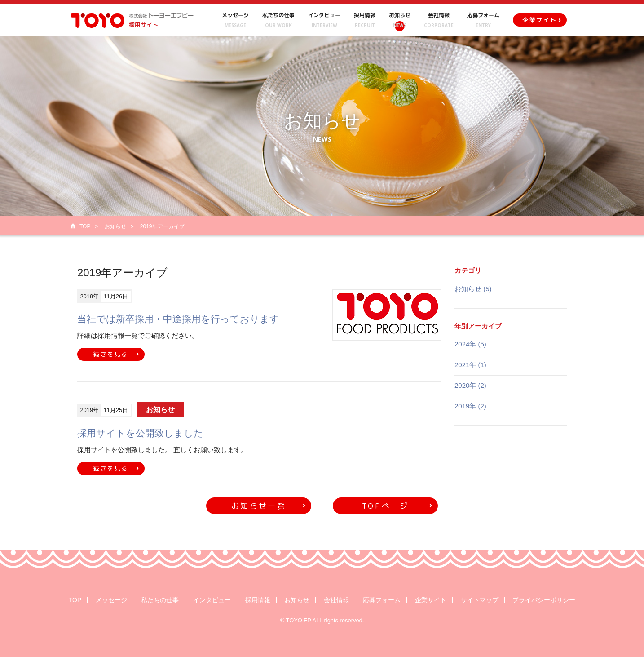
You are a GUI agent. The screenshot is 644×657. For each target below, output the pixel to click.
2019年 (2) (470, 406)
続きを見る (111, 354)
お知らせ (115, 226)
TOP (85, 226)
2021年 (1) (470, 365)
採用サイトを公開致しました (140, 433)
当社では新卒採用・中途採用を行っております (178, 319)
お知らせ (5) (473, 289)
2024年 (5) (470, 344)
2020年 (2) (470, 385)
